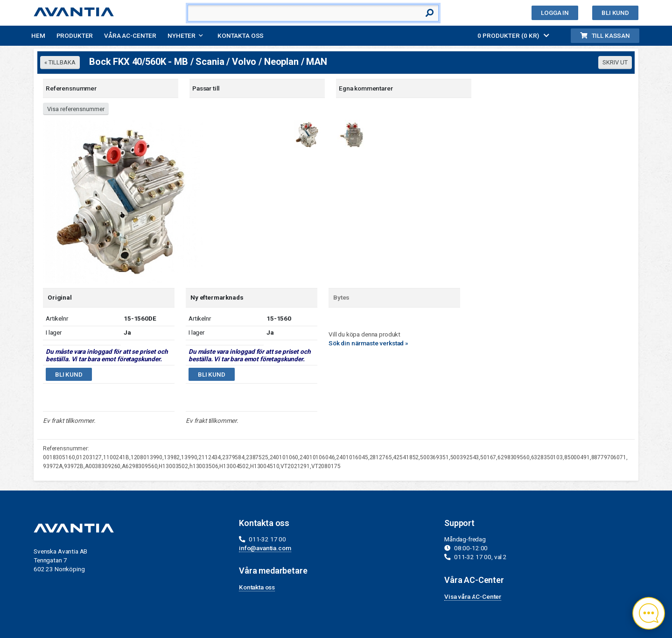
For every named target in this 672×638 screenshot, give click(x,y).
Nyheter (182, 35)
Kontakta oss (241, 35)
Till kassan (605, 35)
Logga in (555, 13)
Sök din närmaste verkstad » (368, 343)
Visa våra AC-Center (473, 596)
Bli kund (615, 13)
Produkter (75, 35)
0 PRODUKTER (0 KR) (513, 35)
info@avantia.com (265, 548)
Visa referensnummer (76, 109)
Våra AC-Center (130, 35)
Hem (38, 35)
